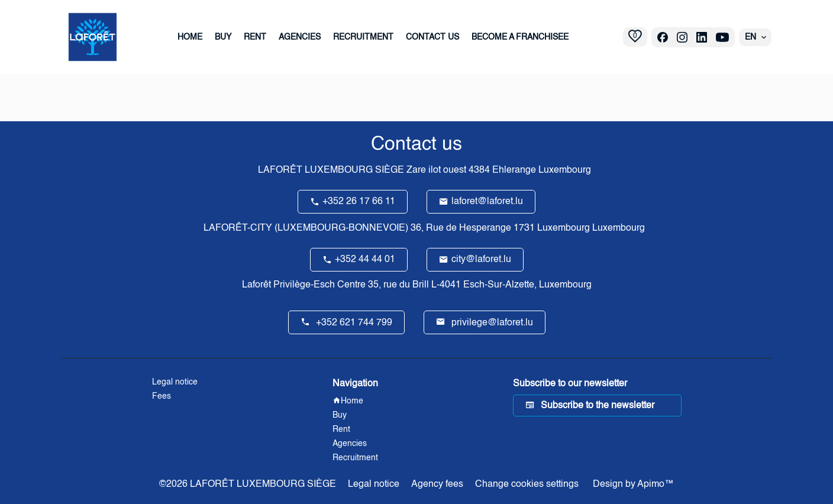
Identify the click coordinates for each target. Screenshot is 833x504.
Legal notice (374, 484)
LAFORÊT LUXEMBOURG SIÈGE (331, 170)
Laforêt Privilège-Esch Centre (304, 285)
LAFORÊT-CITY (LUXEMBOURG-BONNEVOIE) (306, 228)
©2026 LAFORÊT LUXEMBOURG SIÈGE (248, 484)
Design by (632, 484)
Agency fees (437, 484)
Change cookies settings (527, 484)
